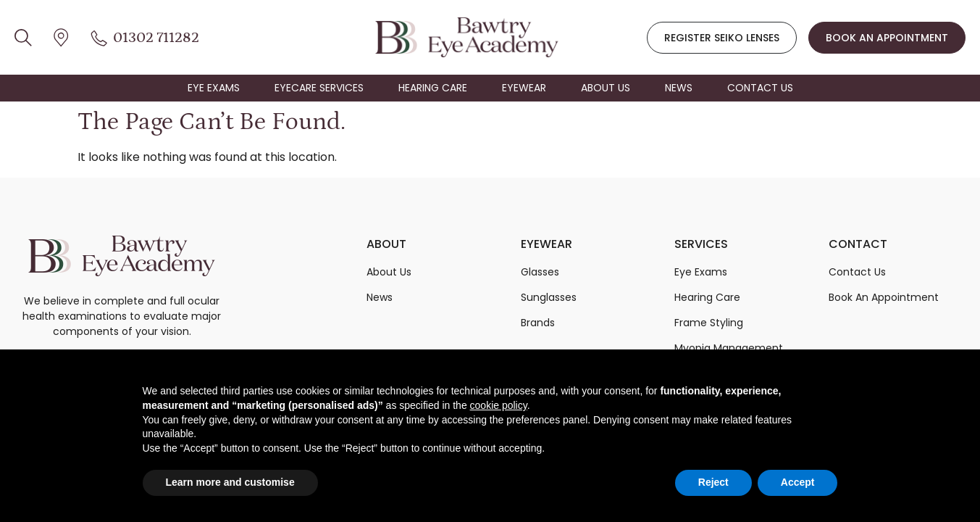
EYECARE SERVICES (319, 88)
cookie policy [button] (499, 405)
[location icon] (23, 37)
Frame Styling (709, 323)
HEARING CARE (433, 88)
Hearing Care (707, 297)
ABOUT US (606, 88)
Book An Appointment (884, 297)
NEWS (679, 88)
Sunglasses (549, 297)
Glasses (540, 272)
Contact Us (857, 272)
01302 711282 (156, 38)
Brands (538, 323)
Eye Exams (701, 272)
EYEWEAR (524, 88)
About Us (389, 272)
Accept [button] (798, 482)
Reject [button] (713, 482)
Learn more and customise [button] (230, 482)
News (380, 297)
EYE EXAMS (214, 88)
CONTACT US (760, 88)
